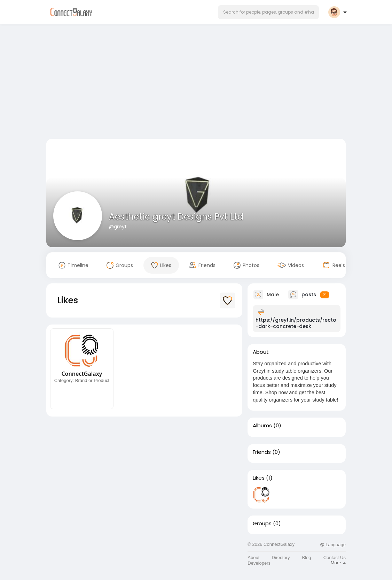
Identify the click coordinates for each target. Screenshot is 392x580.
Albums (262, 426)
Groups (262, 524)
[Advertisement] (196, 83)
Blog (307, 558)
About (253, 558)
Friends (262, 452)
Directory (281, 558)
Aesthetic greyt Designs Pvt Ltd (176, 217)
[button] (268, 12)
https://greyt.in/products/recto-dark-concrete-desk (296, 323)
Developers (259, 563)
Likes (259, 478)
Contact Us (335, 558)
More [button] (338, 563)
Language (333, 545)
